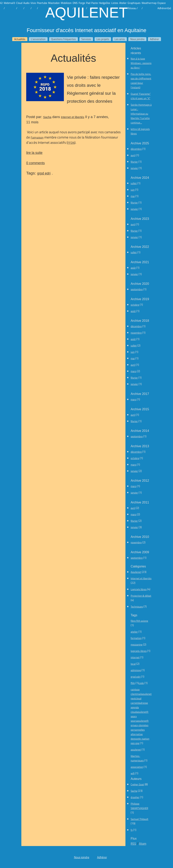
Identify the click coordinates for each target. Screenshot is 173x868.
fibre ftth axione (139, 621)
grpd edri (44, 173)
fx (132, 830)
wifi (133, 773)
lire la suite (34, 153)
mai (133, 196)
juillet (134, 183)
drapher (135, 797)
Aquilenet (86, 12)
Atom (143, 843)
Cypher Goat (137, 784)
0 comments (35, 163)
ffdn (133, 683)
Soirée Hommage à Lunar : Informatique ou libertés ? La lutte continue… (141, 114)
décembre (136, 149)
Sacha (47, 117)
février (134, 162)
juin (133, 190)
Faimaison (37, 137)
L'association (38, 39)
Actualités (20, 39)
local (133, 664)
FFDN (71, 143)
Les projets (103, 39)
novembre (136, 333)
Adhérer (154, 39)
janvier (134, 168)
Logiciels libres (139, 589)
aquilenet (136, 750)
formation (136, 638)
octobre (135, 305)
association (137, 767)
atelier (134, 632)
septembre (137, 289)
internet (135, 657)
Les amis (120, 39)
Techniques (137, 607)
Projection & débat (141, 596)
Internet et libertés (73, 117)
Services (86, 39)
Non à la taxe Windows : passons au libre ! (141, 63)
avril (133, 155)
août (133, 268)
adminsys (136, 670)
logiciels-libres (139, 651)
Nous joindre (137, 39)
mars (133, 371)
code (141, 683)
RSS (133, 843)
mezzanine (137, 644)
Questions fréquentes (63, 39)
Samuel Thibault (140, 819)
